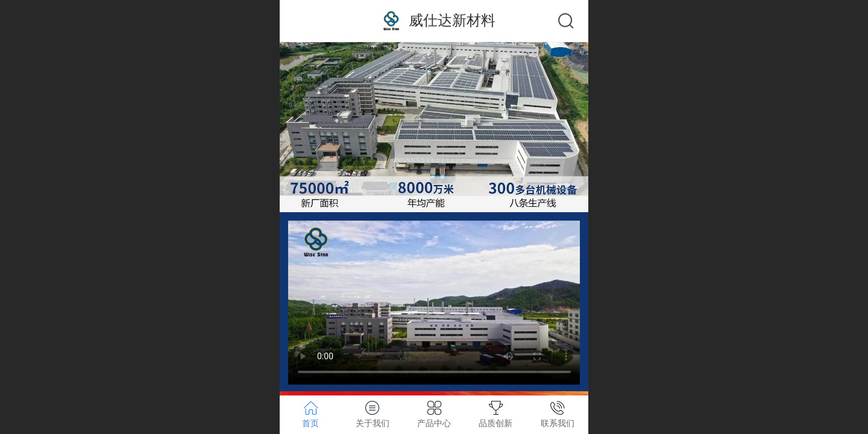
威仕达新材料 (452, 20)
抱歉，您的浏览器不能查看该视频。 (434, 303)
